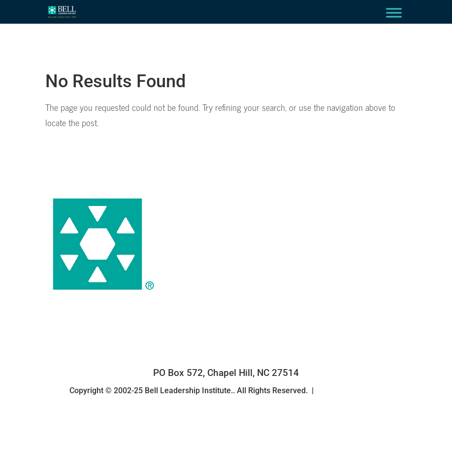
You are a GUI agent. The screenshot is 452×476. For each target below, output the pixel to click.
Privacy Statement (350, 391)
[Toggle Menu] (394, 13)
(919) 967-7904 (226, 358)
